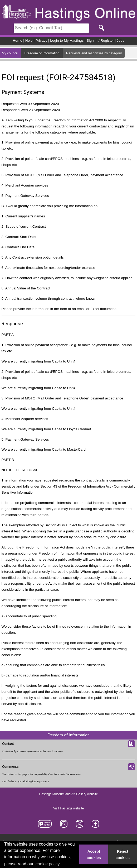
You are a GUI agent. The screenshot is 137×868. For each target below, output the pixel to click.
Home (17, 40)
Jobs (121, 40)
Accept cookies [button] (94, 855)
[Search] (51, 28)
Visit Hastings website (69, 808)
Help (29, 40)
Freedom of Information (42, 53)
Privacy (41, 40)
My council (9, 53)
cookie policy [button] (48, 864)
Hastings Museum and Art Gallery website (69, 794)
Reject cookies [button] (123, 855)
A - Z (47, 781)
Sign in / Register (100, 40)
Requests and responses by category (94, 53)
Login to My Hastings (67, 40)
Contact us (8, 751)
